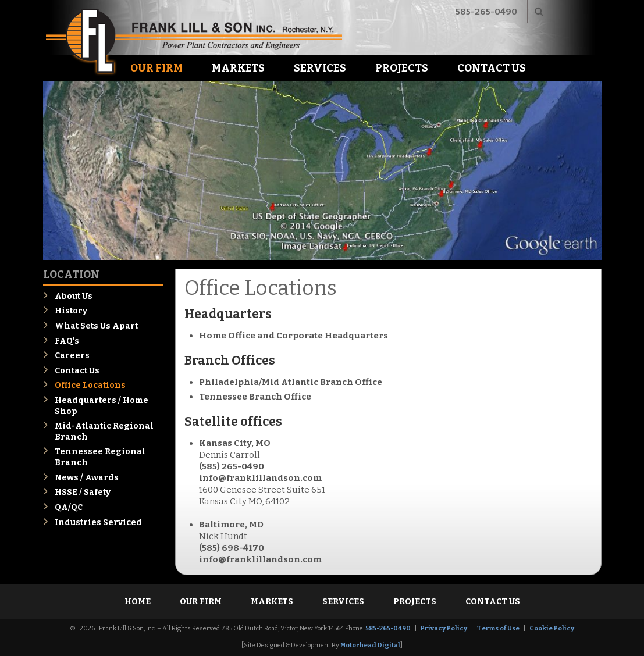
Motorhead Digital (370, 645)
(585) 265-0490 (232, 466)
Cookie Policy (552, 628)
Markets (238, 68)
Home (138, 602)
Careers (72, 356)
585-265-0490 (486, 12)
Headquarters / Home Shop (102, 406)
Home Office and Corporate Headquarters (293, 336)
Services (320, 68)
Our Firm (156, 68)
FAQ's (67, 341)
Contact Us (492, 68)
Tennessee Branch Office (255, 397)
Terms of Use (498, 628)
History (71, 311)
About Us (74, 296)
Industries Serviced (98, 523)
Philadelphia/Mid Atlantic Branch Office (291, 382)
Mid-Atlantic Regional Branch (104, 432)
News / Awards (87, 478)
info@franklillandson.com (260, 478)
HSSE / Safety (83, 492)
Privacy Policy (444, 628)
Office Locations (90, 385)
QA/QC (69, 507)
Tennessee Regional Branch (100, 457)
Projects (402, 68)
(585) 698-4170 (232, 548)
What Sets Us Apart (96, 326)
